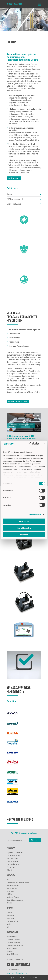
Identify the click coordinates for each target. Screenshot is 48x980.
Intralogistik (11, 891)
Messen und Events (24, 204)
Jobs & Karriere (12, 948)
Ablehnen (24, 535)
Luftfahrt (9, 894)
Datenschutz (20, 973)
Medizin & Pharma (13, 897)
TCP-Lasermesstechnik (24, 199)
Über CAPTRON (12, 937)
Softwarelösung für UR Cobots (18, 401)
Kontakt (24, 194)
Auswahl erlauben (24, 528)
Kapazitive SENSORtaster (15, 853)
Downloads (10, 915)
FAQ (8, 927)
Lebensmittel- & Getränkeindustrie (18, 883)
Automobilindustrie (13, 885)
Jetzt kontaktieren (14, 178)
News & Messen (12, 954)
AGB (28, 973)
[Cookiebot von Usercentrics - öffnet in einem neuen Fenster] (30, 444)
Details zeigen (35, 514)
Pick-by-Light (11, 867)
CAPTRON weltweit (13, 921)
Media (9, 924)
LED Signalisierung (13, 864)
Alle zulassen (24, 521)
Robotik (9, 903)
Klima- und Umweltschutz (15, 945)
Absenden (35, 840)
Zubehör (9, 870)
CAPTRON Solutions (13, 940)
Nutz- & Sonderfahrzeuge (15, 900)
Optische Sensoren (13, 861)
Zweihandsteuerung (13, 856)
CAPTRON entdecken (14, 942)
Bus (8, 880)
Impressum (10, 973)
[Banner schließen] (45, 444)
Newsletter (10, 918)
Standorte (10, 951)
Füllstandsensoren (13, 858)
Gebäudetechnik (12, 888)
